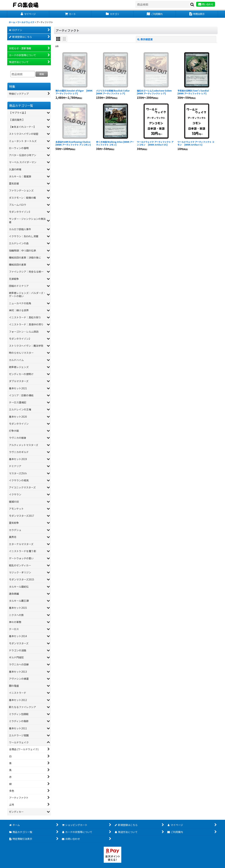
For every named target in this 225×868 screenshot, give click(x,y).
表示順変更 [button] (145, 39)
